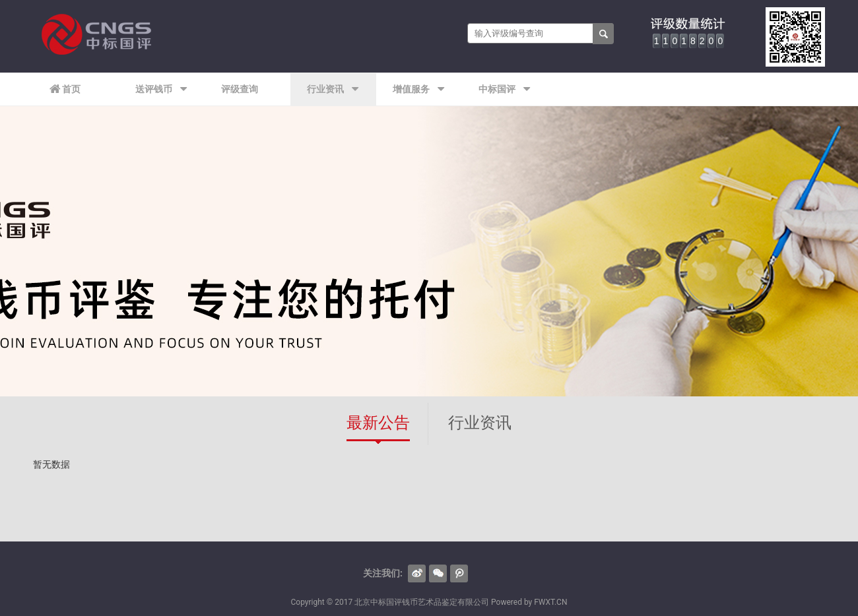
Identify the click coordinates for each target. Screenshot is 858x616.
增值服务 (418, 89)
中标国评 (504, 89)
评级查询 (240, 89)
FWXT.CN (550, 602)
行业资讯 (333, 89)
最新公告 (378, 423)
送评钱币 (161, 89)
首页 (65, 89)
